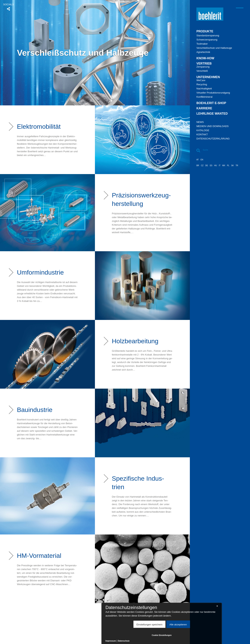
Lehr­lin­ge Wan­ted (212, 114)
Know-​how (205, 58)
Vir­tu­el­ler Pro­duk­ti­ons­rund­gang (213, 93)
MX (224, 166)
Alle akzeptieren (178, 625)
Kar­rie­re (204, 108)
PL (228, 166)
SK (232, 166)
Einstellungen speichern (149, 625)
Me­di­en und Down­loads (212, 126)
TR (237, 166)
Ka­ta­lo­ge (203, 130)
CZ (202, 166)
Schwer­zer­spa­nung (207, 40)
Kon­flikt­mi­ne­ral (204, 97)
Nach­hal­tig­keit (204, 89)
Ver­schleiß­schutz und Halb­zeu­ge (214, 48)
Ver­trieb (204, 64)
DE (207, 166)
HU (216, 166)
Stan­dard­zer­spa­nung (208, 36)
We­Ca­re (201, 80)
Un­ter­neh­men (208, 77)
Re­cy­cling (202, 84)
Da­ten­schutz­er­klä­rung (213, 139)
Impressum (111, 641)
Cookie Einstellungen (162, 635)
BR (198, 166)
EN (202, 160)
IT (220, 166)
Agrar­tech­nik (203, 52)
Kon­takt (202, 135)
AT (198, 160)
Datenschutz (124, 641)
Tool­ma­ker (202, 44)
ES (211, 166)
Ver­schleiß (202, 71)
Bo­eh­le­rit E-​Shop (211, 103)
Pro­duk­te (205, 31)
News (200, 122)
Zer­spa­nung (203, 67)
